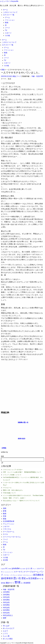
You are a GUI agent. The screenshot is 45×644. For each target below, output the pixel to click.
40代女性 (6, 608)
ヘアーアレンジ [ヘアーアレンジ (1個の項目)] (14, 575)
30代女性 (6, 602)
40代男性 (6, 605)
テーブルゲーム (9, 532)
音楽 (5, 516)
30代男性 (6, 600)
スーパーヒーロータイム (12, 537)
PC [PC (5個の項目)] (6, 568)
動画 (5, 514)
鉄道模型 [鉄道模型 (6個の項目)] (27, 583)
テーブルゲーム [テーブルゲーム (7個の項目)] (32, 572)
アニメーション (9, 524)
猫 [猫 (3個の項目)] (27, 579)
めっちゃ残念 (8, 639)
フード (7, 28)
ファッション (10, 20)
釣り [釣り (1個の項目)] (22, 583)
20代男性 (6, 595)
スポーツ (8, 33)
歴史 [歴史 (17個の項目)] (24, 578)
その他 (7, 35)
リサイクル (7, 529)
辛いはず (6, 626)
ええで (5, 631)
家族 (14, 76)
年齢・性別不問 (37, 76)
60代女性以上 (8, 615)
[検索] (2, 463)
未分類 (5, 560)
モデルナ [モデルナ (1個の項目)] (20, 575)
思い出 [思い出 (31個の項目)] (17, 578)
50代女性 (6, 613)
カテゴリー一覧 (9, 15)
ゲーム (7, 17)
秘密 (5, 618)
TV (6, 30)
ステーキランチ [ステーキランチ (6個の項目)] (20, 572)
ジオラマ (6, 527)
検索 (2, 456)
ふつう (5, 633)
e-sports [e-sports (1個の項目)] (3, 569)
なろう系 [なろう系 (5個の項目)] (29, 568)
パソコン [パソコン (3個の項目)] (6, 575)
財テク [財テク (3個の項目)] (39, 579)
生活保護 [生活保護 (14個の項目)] (32, 578)
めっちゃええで (9, 628)
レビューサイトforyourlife (9, 1)
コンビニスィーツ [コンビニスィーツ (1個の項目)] (9, 572)
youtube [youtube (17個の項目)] (16, 568)
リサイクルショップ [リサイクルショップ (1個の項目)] (28, 575)
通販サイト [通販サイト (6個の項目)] (10, 583)
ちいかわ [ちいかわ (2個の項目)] (23, 569)
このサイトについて (10, 12)
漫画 (5, 508)
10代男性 (6, 592)
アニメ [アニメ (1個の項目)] (34, 569)
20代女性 (6, 597)
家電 (5, 511)
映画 (7, 23)
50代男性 (6, 610)
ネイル (5, 534)
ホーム (5, 10)
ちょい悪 (6, 636)
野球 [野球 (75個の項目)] (18, 582)
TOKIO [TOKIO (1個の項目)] (10, 569)
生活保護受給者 (9, 521)
